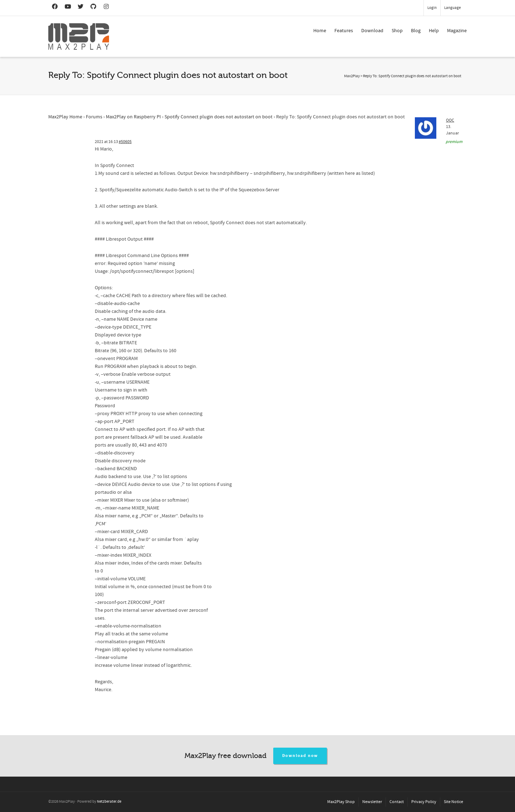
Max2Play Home (65, 117)
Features (344, 31)
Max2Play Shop (341, 802)
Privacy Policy (424, 802)
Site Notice (453, 802)
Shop (397, 31)
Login (432, 8)
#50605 (125, 142)
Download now (300, 756)
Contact (397, 802)
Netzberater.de (109, 802)
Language (452, 8)
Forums (94, 117)
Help (434, 31)
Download (372, 31)
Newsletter (372, 802)
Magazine (457, 31)
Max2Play (352, 76)
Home (320, 31)
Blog (416, 31)
